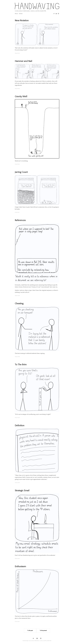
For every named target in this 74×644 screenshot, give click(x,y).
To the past (30, 631)
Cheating (19, 304)
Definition (20, 426)
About (16, 14)
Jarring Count (21, 172)
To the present (43, 631)
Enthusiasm (20, 566)
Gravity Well (21, 96)
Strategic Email (22, 491)
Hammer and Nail (23, 61)
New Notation (22, 21)
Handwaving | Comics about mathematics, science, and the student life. (37, 641)
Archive (21, 14)
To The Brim (21, 365)
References (20, 220)
